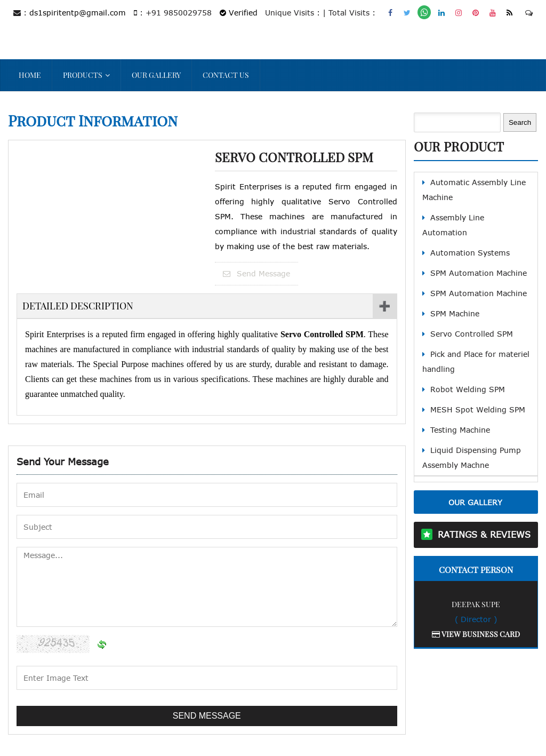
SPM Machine (455, 313)
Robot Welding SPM (468, 389)
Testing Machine (460, 430)
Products (83, 75)
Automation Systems (470, 253)
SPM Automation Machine (479, 273)
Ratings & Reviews (484, 535)
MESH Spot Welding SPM (478, 409)
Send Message (256, 273)
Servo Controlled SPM (472, 334)
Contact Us (226, 75)
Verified (239, 13)
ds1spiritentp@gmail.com (78, 13)
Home (30, 75)
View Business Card (476, 634)
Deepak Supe (476, 604)
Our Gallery (156, 75)
